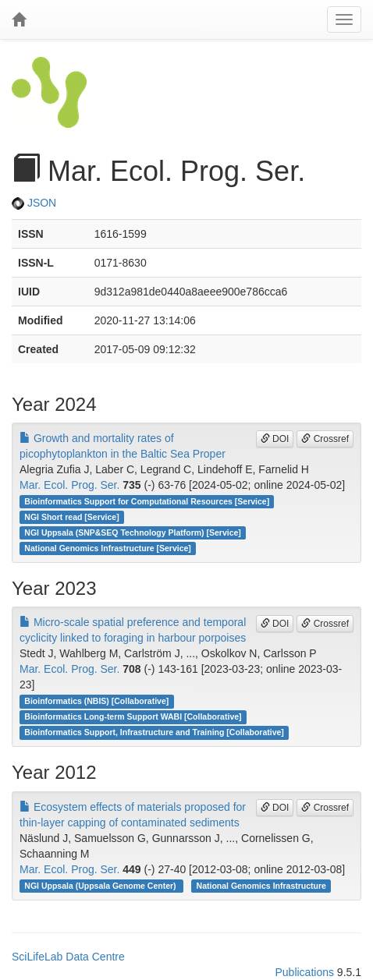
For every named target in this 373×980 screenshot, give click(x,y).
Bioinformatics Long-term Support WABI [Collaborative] (133, 716)
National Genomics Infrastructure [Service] (108, 548)
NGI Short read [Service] (71, 517)
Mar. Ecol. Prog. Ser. (69, 485)
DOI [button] (275, 439)
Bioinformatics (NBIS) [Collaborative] (96, 701)
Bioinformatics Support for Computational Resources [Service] (147, 501)
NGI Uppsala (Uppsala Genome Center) (101, 886)
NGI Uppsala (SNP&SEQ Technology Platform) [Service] (133, 532)
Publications (304, 972)
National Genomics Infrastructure (261, 886)
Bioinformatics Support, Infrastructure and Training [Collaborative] (154, 732)
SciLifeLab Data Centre (68, 957)
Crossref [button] (325, 439)
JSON (34, 203)
